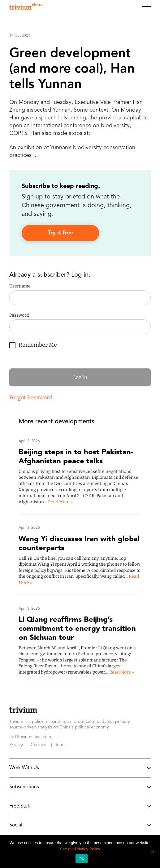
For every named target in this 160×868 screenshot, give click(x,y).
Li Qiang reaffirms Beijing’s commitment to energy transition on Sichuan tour (77, 629)
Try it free (61, 233)
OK (82, 859)
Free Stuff (80, 806)
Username (20, 286)
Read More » (60, 502)
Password (19, 315)
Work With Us (80, 768)
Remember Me (33, 344)
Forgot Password (31, 398)
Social (80, 826)
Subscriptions (80, 787)
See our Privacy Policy (80, 849)
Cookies (38, 745)
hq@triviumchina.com (30, 737)
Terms (61, 745)
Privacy (16, 745)
